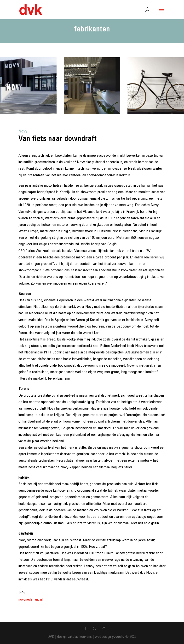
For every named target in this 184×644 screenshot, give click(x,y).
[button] (7, 86)
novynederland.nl (31, 600)
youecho (118, 637)
